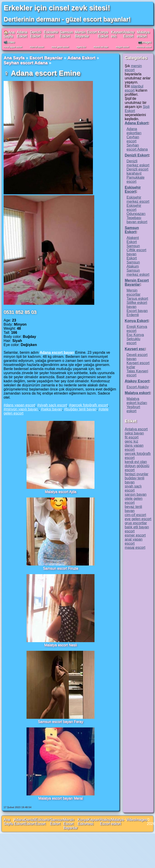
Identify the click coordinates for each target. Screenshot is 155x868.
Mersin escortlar (133, 292)
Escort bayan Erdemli (137, 313)
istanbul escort (134, 88)
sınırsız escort (145, 47)
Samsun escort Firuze (61, 568)
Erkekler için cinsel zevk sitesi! (57, 8)
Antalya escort (136, 429)
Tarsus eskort (137, 299)
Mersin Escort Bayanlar (86, 34)
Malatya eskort (143, 34)
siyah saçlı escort (53, 405)
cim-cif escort (38, 47)
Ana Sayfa (14, 58)
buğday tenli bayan (81, 409)
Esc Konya (135, 335)
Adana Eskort (22, 34)
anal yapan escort (13, 47)
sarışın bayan (136, 494)
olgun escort (123, 47)
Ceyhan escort (133, 139)
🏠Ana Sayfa (9, 34)
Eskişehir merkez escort (138, 199)
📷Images (145, 42)
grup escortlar (136, 523)
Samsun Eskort (66, 34)
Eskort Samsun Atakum (133, 262)
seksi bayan (52, 409)
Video (130, 820)
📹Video (9, 42)
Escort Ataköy (138, 387)
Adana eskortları (134, 131)
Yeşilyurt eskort (133, 409)
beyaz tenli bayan (133, 509)
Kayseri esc (135, 349)
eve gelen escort (61, 47)
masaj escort (135, 547)
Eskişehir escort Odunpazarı (136, 210)
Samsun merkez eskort (138, 272)
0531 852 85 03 (20, 312)
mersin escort (133, 68)
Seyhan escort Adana (26, 63)
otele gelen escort (133, 501)
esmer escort (135, 535)
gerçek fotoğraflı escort (90, 405)
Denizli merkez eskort (138, 163)
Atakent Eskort (133, 240)
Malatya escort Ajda (61, 492)
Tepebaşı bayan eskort (137, 220)
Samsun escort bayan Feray (61, 722)
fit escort (131, 437)
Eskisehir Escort (51, 34)
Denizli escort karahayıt (137, 171)
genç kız (82, 47)
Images (141, 820)
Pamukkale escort (135, 179)
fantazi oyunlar (136, 474)
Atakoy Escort (129, 34)
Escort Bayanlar (46, 58)
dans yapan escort (21, 405)
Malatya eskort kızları (137, 401)
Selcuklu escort (133, 341)
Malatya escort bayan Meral (61, 798)
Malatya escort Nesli (61, 645)
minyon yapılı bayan (22, 409)
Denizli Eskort (36, 34)
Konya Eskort (103, 34)
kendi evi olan (101, 47)
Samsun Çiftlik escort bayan (136, 250)
